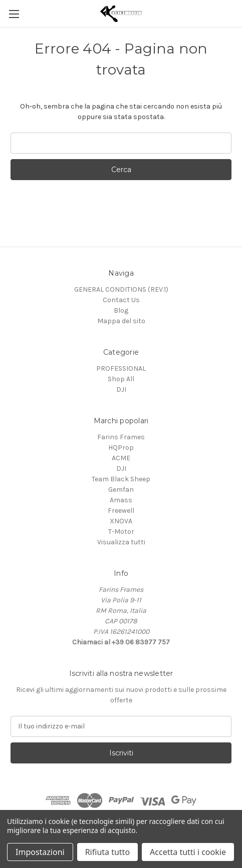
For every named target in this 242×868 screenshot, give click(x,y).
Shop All (121, 379)
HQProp (121, 448)
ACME (121, 458)
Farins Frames (121, 437)
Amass (121, 500)
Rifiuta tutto (107, 852)
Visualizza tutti (121, 542)
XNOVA (121, 521)
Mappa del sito (121, 321)
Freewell (121, 511)
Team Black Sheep (121, 479)
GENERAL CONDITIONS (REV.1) (121, 289)
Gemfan (121, 490)
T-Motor (121, 532)
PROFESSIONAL (121, 368)
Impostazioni (40, 852)
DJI (121, 389)
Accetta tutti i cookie (188, 852)
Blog (121, 310)
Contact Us (121, 300)
